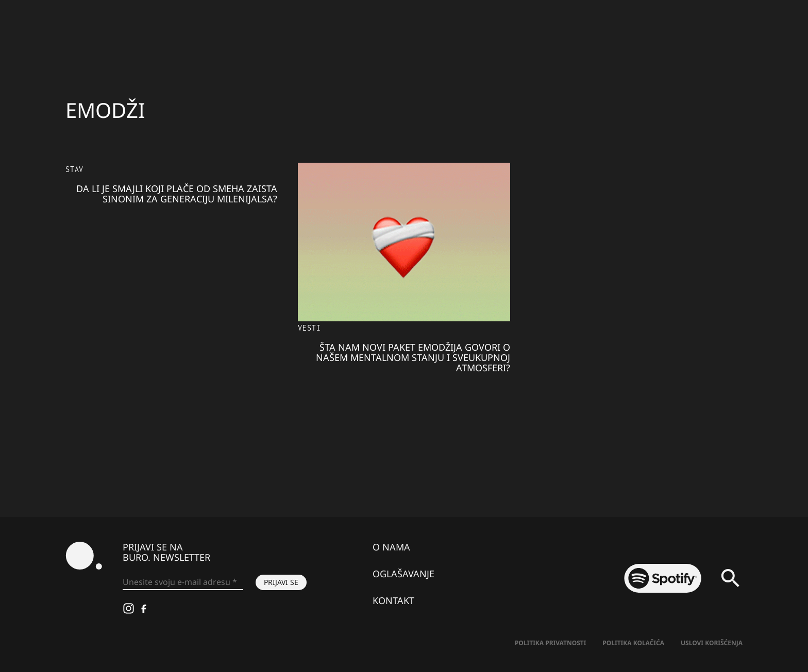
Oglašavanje (403, 574)
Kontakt (393, 600)
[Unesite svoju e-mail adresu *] (183, 582)
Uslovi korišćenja (712, 643)
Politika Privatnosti (550, 643)
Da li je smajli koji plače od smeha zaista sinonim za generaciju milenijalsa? (177, 194)
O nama (391, 547)
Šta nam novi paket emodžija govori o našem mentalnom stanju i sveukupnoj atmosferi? (413, 357)
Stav (74, 169)
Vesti (309, 328)
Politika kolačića (633, 643)
